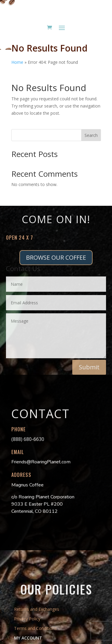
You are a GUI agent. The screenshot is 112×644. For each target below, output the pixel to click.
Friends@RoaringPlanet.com (41, 462)
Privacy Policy (27, 619)
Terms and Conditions (35, 628)
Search (91, 135)
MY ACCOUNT (28, 638)
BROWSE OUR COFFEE (56, 257)
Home (17, 62)
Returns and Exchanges (37, 609)
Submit (89, 367)
